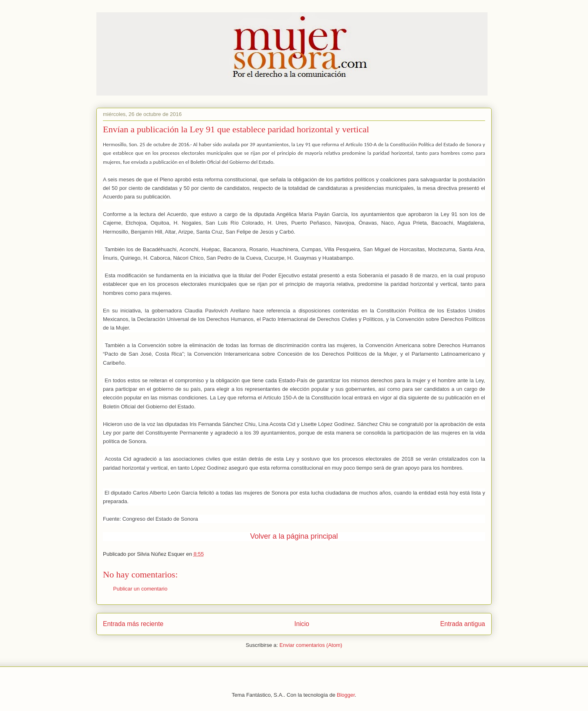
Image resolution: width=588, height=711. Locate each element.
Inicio (302, 624)
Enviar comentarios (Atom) (311, 645)
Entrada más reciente (133, 624)
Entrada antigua (463, 624)
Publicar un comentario (140, 589)
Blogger (346, 695)
